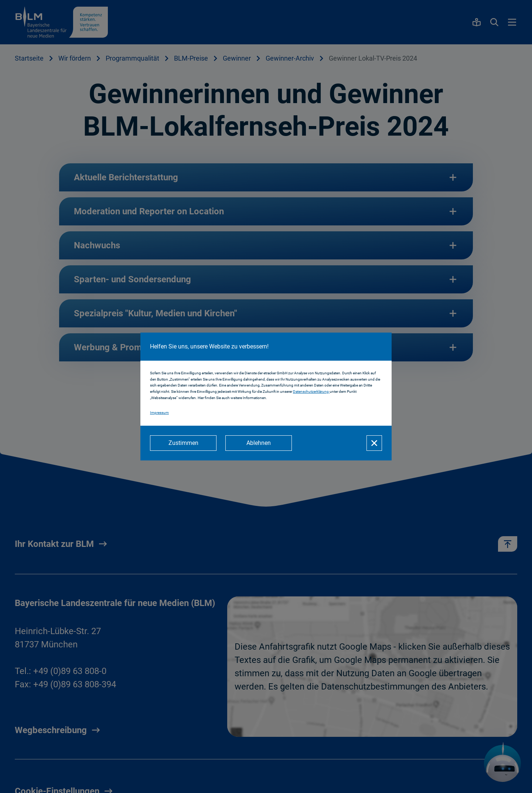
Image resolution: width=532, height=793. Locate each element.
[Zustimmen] (183, 443)
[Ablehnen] (259, 443)
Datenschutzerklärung (311, 392)
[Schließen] (374, 443)
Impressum (159, 413)
